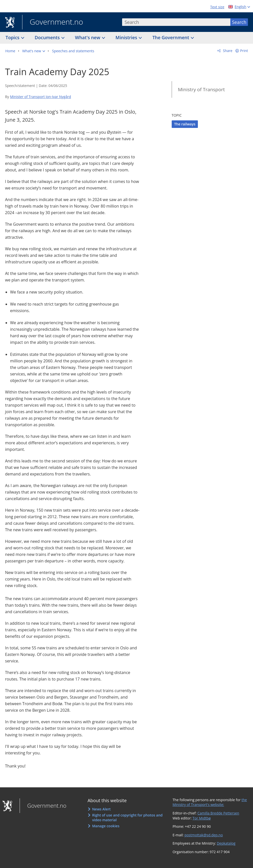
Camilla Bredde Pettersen (218, 813)
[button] (34, 51)
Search (239, 22)
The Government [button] (171, 37)
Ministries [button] (127, 37)
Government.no (53, 22)
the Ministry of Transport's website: (210, 802)
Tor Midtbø (202, 818)
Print (244, 51)
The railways (185, 124)
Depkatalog (226, 843)
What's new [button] (88, 37)
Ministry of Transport (201, 89)
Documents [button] (48, 37)
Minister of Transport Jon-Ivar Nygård (41, 97)
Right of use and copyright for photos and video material (127, 818)
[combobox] (176, 22)
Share (227, 51)
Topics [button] (13, 37)
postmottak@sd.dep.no (204, 835)
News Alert (101, 809)
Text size (217, 7)
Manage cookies (106, 826)
